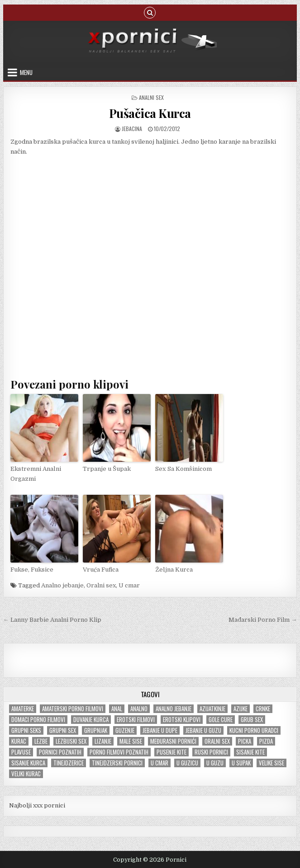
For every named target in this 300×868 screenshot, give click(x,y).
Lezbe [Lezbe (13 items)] (41, 741)
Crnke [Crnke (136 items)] (263, 708)
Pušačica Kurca (150, 113)
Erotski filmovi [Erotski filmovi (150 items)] (136, 719)
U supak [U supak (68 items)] (241, 762)
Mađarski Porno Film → (263, 620)
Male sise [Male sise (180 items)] (131, 741)
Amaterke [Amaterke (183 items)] (23, 708)
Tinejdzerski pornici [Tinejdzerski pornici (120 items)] (117, 762)
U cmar (129, 585)
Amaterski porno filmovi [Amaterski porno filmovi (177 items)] (73, 708)
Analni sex (151, 97)
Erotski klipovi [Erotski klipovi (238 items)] (182, 719)
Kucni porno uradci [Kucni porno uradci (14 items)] (254, 730)
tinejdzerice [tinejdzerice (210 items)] (69, 762)
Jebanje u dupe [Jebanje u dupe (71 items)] (160, 730)
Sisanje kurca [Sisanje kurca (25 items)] (28, 762)
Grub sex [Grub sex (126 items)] (252, 719)
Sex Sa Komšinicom (183, 468)
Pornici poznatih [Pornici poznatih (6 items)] (60, 752)
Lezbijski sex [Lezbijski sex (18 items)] (71, 741)
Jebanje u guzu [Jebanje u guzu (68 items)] (203, 730)
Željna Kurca (174, 569)
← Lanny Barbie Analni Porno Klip (52, 620)
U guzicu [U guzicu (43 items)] (187, 762)
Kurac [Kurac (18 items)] (19, 741)
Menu (26, 72)
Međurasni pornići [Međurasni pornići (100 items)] (173, 741)
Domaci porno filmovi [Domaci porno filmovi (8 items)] (38, 719)
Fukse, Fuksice (32, 569)
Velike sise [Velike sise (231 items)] (271, 762)
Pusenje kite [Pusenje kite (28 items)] (171, 752)
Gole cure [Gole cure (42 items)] (221, 719)
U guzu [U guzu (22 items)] (215, 762)
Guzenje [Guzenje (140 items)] (125, 730)
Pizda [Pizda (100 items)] (266, 741)
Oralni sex (101, 585)
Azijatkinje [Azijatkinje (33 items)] (212, 708)
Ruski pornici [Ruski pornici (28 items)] (211, 752)
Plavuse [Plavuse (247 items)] (21, 752)
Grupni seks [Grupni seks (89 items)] (26, 730)
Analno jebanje (62, 585)
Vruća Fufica (101, 569)
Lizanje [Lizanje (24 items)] (103, 741)
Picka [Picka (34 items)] (245, 741)
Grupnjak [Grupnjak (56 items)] (96, 730)
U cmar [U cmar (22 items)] (160, 762)
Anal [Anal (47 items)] (117, 708)
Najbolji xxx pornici (37, 805)
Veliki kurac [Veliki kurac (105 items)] (26, 773)
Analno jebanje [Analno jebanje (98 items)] (174, 708)
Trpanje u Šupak (107, 468)
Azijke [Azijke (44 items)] (240, 708)
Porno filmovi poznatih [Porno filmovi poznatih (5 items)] (119, 752)
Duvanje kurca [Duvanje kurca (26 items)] (91, 719)
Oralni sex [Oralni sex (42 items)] (217, 741)
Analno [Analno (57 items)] (139, 708)
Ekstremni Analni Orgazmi (36, 473)
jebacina (132, 129)
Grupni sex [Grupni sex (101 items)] (63, 730)
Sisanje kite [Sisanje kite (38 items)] (250, 752)
